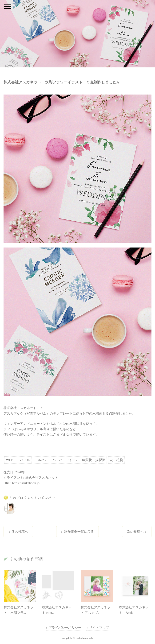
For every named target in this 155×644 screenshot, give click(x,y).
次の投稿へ (135, 532)
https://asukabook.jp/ (26, 483)
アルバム (41, 460)
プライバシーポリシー (65, 627)
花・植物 (116, 460)
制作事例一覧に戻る (79, 532)
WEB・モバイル (18, 460)
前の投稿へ (20, 532)
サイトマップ (99, 627)
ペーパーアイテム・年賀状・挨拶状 (79, 460)
